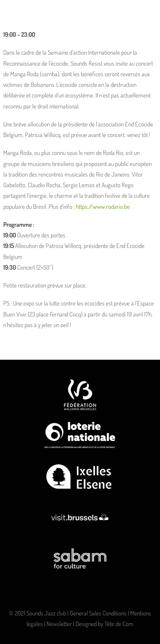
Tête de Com (119, 624)
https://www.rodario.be (103, 207)
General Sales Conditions (98, 613)
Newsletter (59, 624)
